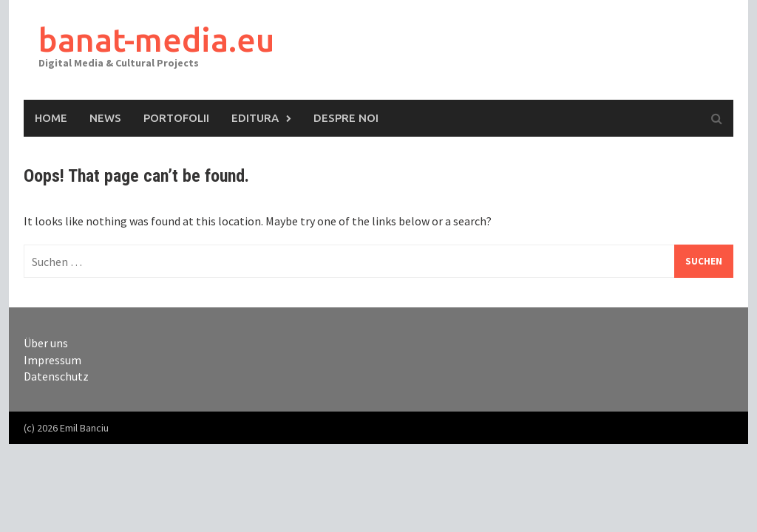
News (105, 118)
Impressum (52, 360)
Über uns (46, 343)
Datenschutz (56, 376)
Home (51, 118)
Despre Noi (346, 118)
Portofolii (176, 118)
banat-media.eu (156, 40)
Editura (255, 118)
